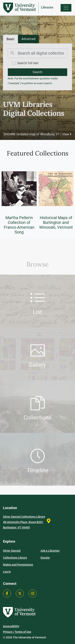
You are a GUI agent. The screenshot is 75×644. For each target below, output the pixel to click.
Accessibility (11, 626)
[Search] (37, 53)
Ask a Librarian (50, 551)
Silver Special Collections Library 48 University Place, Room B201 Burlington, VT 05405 (24, 522)
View (67, 134)
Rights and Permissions (18, 565)
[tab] (28, 39)
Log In (7, 572)
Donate (45, 558)
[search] (37, 72)
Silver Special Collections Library (15, 554)
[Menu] (66, 8)
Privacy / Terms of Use (17, 632)
